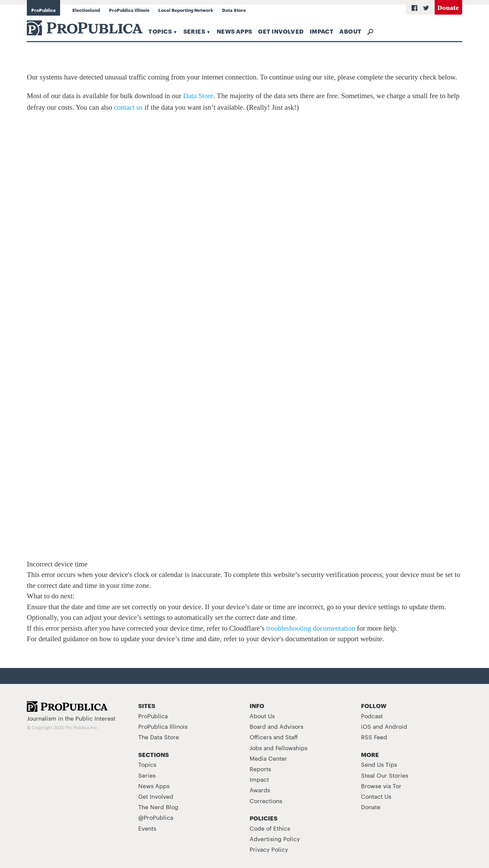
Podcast (372, 716)
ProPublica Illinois (129, 10)
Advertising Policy (275, 838)
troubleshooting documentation (311, 628)
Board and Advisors (276, 726)
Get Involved (281, 31)
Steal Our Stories (385, 775)
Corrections (266, 800)
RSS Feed (374, 737)
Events (147, 828)
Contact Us (376, 796)
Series (194, 31)
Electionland (86, 10)
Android (396, 726)
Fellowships (291, 747)
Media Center (268, 758)
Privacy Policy (269, 849)
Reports (260, 768)
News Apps (234, 31)
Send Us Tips (379, 764)
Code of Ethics (270, 828)
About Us (262, 716)
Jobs (256, 747)
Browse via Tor (381, 785)
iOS (366, 726)
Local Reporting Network (186, 10)
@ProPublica (156, 817)
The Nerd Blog (158, 807)
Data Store (234, 10)
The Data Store (159, 737)
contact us (129, 107)
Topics (160, 31)
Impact (322, 31)
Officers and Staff (274, 737)
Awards (260, 790)
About (350, 31)
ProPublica (43, 10)
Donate (448, 7)
